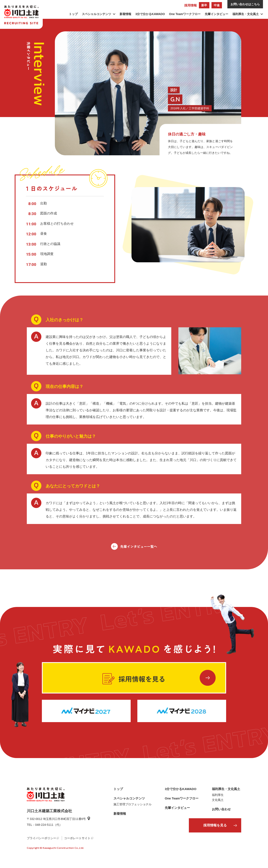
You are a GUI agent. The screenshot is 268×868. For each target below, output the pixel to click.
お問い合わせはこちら (245, 4)
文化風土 (218, 800)
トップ (73, 14)
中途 (217, 5)
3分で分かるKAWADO (150, 14)
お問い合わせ (221, 809)
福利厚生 (218, 795)
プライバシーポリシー (41, 838)
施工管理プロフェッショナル (133, 804)
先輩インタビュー (216, 14)
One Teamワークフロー (185, 14)
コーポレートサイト (77, 838)
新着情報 (125, 14)
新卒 (204, 5)
